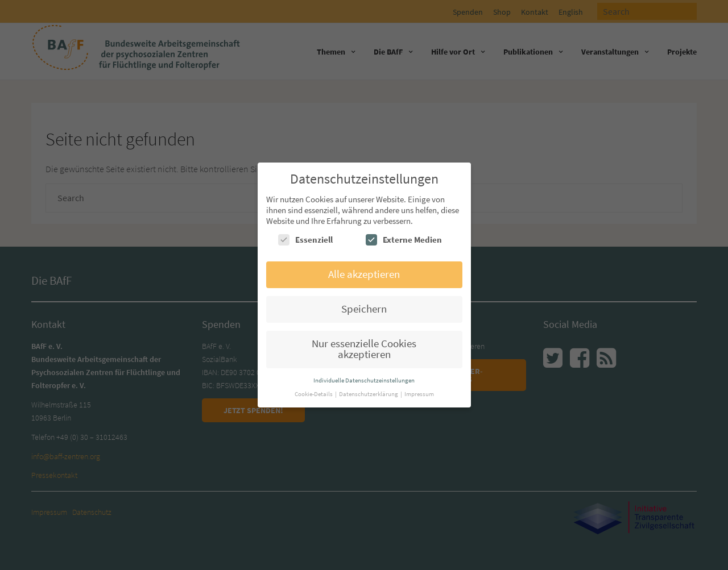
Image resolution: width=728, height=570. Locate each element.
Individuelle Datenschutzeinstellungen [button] (364, 380)
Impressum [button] (419, 394)
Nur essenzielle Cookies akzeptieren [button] (364, 349)
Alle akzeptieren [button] (364, 274)
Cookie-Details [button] (314, 394)
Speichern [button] (364, 309)
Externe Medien (404, 240)
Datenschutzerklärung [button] (369, 394)
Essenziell (305, 240)
